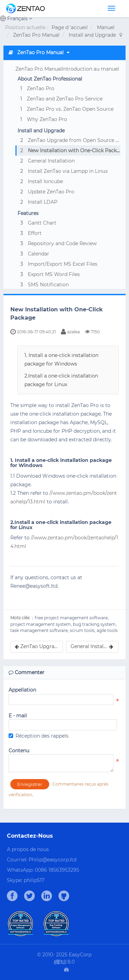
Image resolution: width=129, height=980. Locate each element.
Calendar (39, 254)
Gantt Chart (42, 223)
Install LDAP (43, 202)
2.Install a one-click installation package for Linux (61, 380)
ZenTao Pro (41, 88)
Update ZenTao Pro (51, 192)
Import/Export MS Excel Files (63, 264)
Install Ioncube (45, 181)
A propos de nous (28, 849)
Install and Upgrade (92, 35)
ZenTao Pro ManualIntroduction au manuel (67, 69)
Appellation (22, 690)
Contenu (19, 751)
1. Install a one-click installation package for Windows (61, 360)
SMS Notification (48, 285)
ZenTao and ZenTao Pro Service (65, 99)
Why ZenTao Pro (47, 119)
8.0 (64, 962)
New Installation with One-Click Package (77, 151)
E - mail (18, 716)
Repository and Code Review (62, 243)
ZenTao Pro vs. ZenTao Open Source (70, 109)
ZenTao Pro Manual (36, 35)
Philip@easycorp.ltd (52, 860)
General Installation (51, 161)
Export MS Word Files (54, 274)
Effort (35, 233)
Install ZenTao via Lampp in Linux (68, 171)
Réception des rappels (39, 736)
